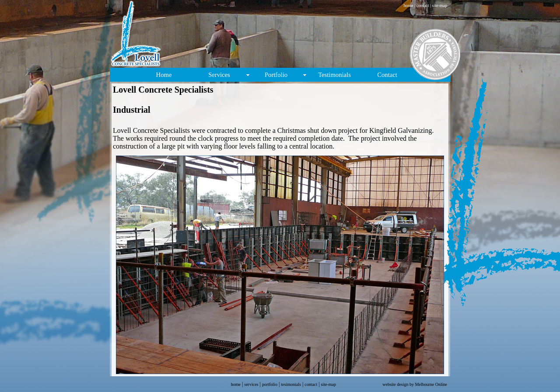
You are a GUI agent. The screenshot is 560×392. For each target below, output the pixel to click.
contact (423, 5)
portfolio (270, 384)
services (251, 384)
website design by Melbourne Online (415, 384)
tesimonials (291, 384)
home (408, 5)
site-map (439, 5)
